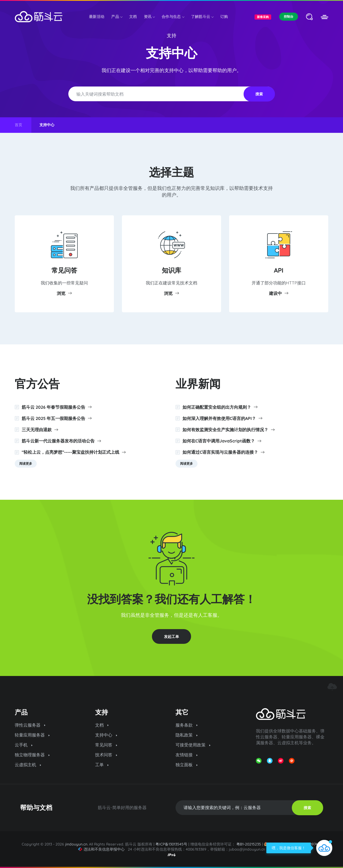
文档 (133, 17)
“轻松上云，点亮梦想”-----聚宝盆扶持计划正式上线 (74, 452)
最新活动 (97, 17)
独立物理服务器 (32, 755)
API (279, 270)
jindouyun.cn (76, 844)
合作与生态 (173, 17)
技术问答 (106, 755)
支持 (171, 35)
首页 (18, 125)
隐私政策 (187, 735)
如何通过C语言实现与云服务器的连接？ (223, 452)
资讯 (149, 17)
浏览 (64, 293)
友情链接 (187, 755)
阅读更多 (26, 463)
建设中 (279, 293)
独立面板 (187, 765)
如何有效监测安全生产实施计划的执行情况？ (229, 430)
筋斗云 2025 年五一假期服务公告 (57, 418)
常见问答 (64, 270)
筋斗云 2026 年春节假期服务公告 (57, 407)
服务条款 (187, 725)
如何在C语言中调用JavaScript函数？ (222, 441)
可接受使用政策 (193, 745)
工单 (102, 765)
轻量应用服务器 (32, 735)
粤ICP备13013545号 (171, 844)
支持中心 (106, 735)
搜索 (259, 94)
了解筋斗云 (202, 17)
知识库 (171, 270)
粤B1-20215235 (249, 844)
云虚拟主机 (28, 765)
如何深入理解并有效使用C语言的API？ (222, 418)
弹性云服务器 (30, 725)
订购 (224, 17)
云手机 (24, 745)
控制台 (289, 16)
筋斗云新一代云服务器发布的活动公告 (61, 441)
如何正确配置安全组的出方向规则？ (220, 407)
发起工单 (171, 637)
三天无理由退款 (40, 430)
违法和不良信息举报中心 (101, 849)
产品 (117, 17)
